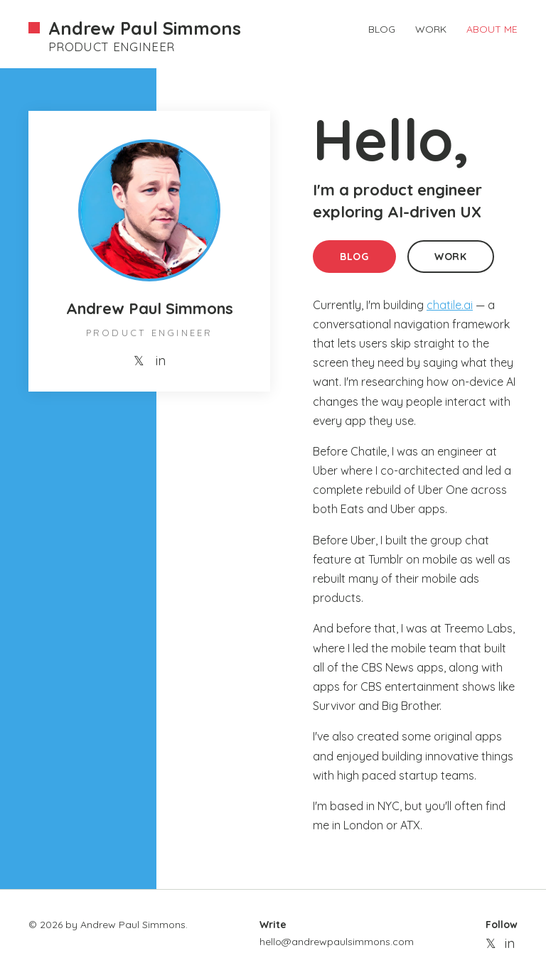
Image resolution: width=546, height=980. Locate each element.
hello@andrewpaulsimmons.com (337, 942)
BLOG (382, 29)
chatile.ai (450, 305)
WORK (431, 29)
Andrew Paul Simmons (145, 28)
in (161, 361)
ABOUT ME (492, 29)
